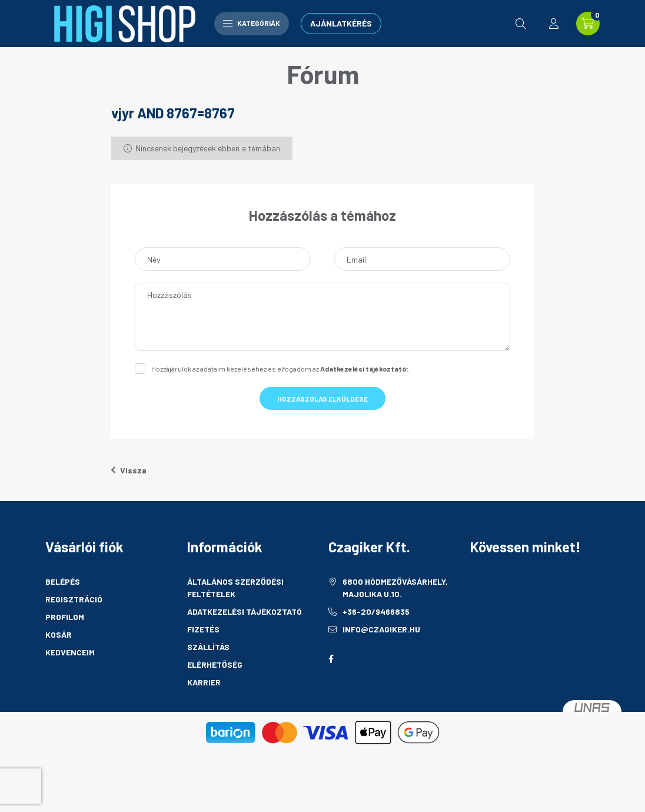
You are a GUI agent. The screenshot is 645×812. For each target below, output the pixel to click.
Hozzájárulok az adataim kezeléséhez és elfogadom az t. (281, 369)
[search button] (521, 24)
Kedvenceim (70, 652)
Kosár (59, 634)
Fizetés (203, 629)
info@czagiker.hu (381, 629)
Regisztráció (74, 599)
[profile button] (554, 24)
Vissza (129, 470)
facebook (331, 659)
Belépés (63, 581)
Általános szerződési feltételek (235, 588)
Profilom (65, 617)
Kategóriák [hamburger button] (252, 23)
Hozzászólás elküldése (322, 399)
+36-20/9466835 (376, 612)
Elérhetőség (215, 664)
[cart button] (588, 24)
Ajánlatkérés (341, 23)
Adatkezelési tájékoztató (245, 612)
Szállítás (208, 647)
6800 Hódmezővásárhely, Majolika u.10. (395, 588)
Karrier (204, 682)
